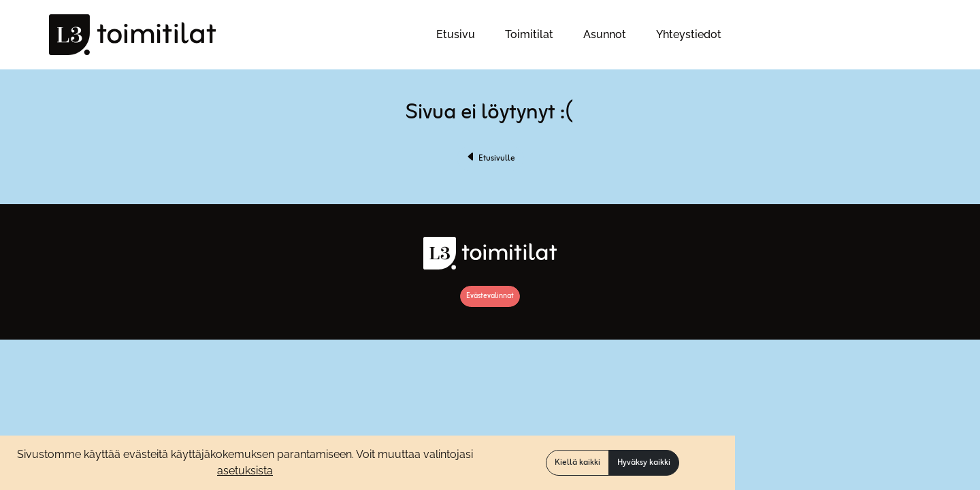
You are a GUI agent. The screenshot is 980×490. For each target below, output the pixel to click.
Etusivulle (490, 159)
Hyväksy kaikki (644, 463)
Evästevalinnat (490, 296)
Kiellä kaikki (577, 463)
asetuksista (245, 471)
